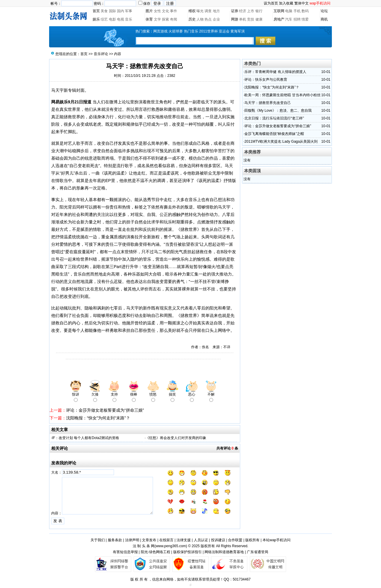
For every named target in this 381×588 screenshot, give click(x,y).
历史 (192, 19)
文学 (157, 19)
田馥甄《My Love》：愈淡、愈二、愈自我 (278, 111)
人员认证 (201, 540)
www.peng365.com (171, 546)
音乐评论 (101, 54)
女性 (157, 11)
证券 (235, 11)
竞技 (251, 19)
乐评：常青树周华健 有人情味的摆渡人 (275, 72)
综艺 (104, 19)
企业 (216, 19)
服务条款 (115, 540)
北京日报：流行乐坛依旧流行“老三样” (274, 118)
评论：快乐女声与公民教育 (266, 80)
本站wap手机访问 (277, 540)
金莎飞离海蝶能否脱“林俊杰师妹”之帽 (274, 134)
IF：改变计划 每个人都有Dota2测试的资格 (85, 438)
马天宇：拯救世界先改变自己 (268, 103)
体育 (149, 19)
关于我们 (98, 540)
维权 (192, 11)
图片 (149, 11)
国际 (113, 11)
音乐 (129, 19)
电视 (121, 19)
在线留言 (166, 540)
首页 (96, 11)
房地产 (279, 19)
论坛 (324, 11)
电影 (113, 19)
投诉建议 (218, 540)
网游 (235, 19)
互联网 (279, 11)
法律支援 (184, 540)
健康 (259, 19)
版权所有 (252, 540)
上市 (251, 11)
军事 (129, 11)
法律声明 (132, 540)
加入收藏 (286, 3)
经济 (243, 11)
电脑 (289, 11)
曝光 (200, 11)
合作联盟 (235, 540)
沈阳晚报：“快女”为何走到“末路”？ (98, 418)
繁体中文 (302, 3)
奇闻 (174, 19)
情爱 (305, 19)
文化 (165, 11)
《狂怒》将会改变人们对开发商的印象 (176, 438)
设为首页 (271, 3)
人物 (200, 19)
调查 (208, 11)
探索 (165, 19)
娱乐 (96, 19)
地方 (216, 11)
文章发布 (149, 540)
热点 (208, 19)
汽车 (289, 19)
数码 (305, 11)
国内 (121, 11)
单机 (243, 19)
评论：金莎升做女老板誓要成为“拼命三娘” (105, 410)
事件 (174, 11)
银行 (259, 11)
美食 (104, 11)
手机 (297, 11)
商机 (324, 19)
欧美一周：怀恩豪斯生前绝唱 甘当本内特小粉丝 (282, 95)
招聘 (297, 19)
